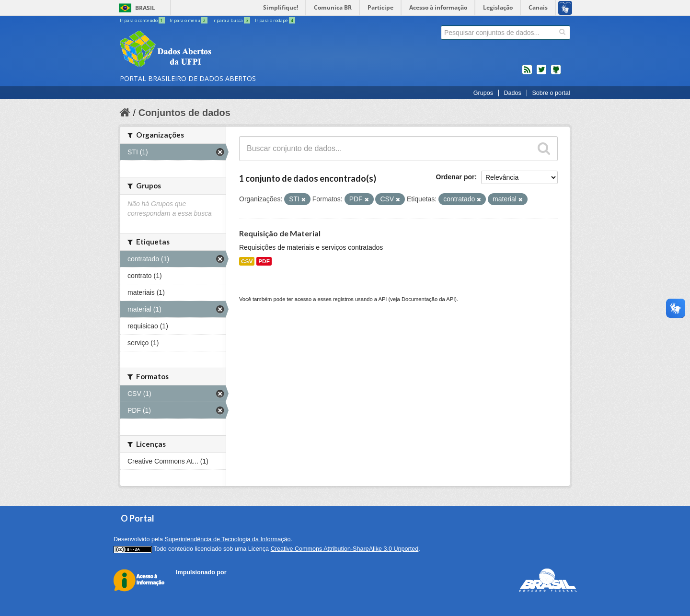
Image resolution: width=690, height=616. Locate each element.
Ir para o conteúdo (143, 20)
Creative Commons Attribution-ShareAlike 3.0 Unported (345, 549)
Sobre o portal (551, 93)
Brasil (145, 8)
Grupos (483, 93)
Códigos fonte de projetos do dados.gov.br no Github (556, 73)
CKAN (192, 583)
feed (527, 73)
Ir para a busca (232, 20)
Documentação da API (428, 299)
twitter (541, 73)
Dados (512, 93)
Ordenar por (455, 177)
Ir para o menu (189, 20)
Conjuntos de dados (184, 113)
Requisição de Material (280, 233)
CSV (247, 261)
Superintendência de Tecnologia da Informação (227, 539)
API (382, 299)
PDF (264, 261)
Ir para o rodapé (275, 20)
